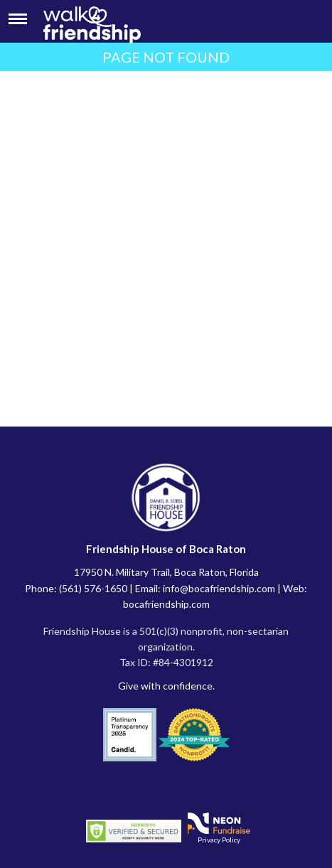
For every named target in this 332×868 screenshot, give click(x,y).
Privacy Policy (219, 840)
